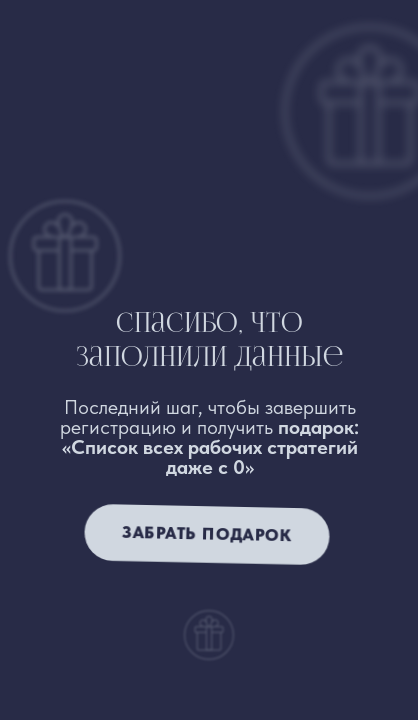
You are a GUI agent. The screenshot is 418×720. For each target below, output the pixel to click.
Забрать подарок (206, 533)
